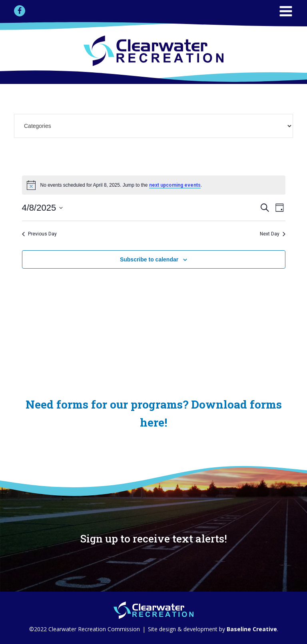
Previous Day (39, 234)
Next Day (273, 234)
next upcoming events (175, 185)
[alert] (154, 185)
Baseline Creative (251, 629)
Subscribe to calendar (149, 259)
